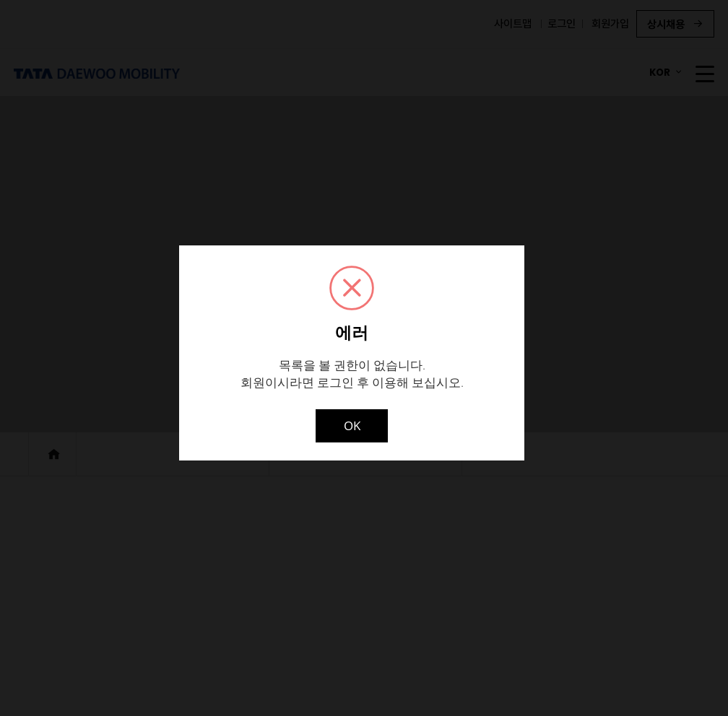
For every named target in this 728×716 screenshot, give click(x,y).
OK (352, 425)
